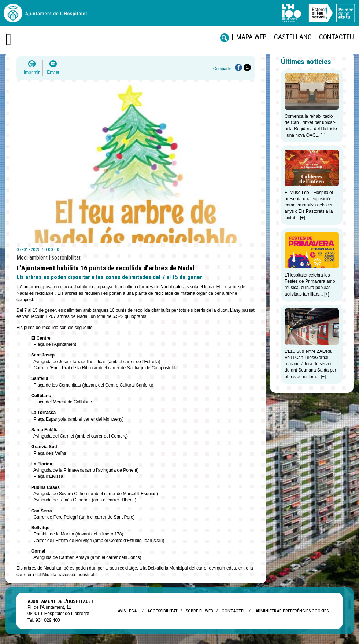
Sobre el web (199, 611)
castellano (293, 37)
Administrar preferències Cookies (292, 611)
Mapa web (251, 37)
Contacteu (336, 37)
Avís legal (128, 611)
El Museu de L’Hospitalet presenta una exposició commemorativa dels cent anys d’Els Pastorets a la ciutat (310, 205)
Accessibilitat (162, 611)
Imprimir (32, 72)
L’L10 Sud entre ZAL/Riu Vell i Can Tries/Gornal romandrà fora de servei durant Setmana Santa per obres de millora (310, 364)
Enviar (53, 72)
